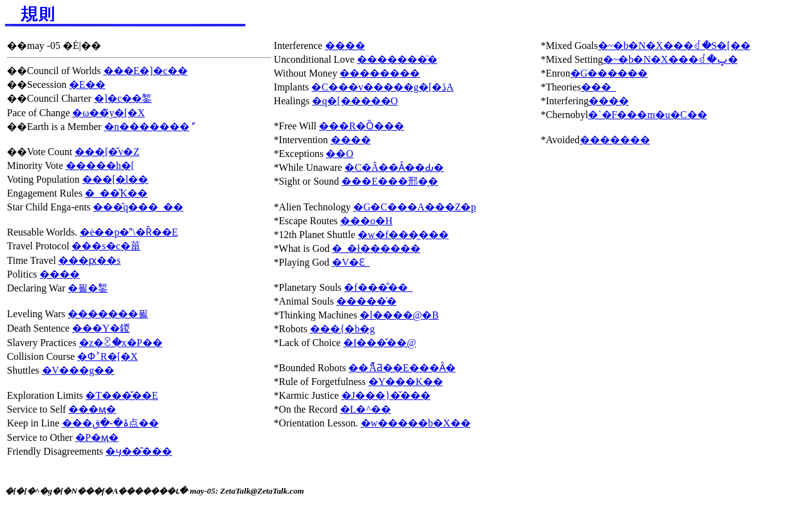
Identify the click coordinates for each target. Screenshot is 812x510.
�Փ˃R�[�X (108, 356)
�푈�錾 (88, 288)
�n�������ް (147, 127)
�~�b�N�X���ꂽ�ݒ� (670, 59)
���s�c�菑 (106, 246)
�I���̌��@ (380, 343)
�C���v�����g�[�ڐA (382, 87)
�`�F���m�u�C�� (647, 115)
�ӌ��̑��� (139, 451)
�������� (380, 73)
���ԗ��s (89, 260)
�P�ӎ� (97, 437)
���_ (599, 87)
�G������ (609, 73)
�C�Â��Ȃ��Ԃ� (394, 167)
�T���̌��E (122, 395)
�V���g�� (78, 370)
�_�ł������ (376, 248)
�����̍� (366, 301)
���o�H (366, 221)
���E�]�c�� (146, 71)
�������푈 (108, 314)
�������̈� (397, 59)
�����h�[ (100, 165)
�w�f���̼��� (403, 235)
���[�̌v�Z (107, 152)
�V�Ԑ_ (351, 262)
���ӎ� (92, 409)
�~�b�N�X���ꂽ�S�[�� (674, 46)
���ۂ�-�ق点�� (110, 423)
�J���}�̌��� (386, 395)
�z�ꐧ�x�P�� (121, 343)
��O (339, 154)
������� (615, 140)
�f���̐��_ (378, 287)
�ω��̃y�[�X (108, 113)
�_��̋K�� (116, 193)
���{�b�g (343, 329)
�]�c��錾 (123, 98)
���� (60, 274)
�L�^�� (366, 409)
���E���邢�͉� (390, 181)
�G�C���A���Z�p (415, 207)
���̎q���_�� (138, 207)
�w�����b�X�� (416, 423)
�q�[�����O (355, 101)
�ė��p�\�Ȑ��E (129, 232)
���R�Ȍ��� (361, 126)
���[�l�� (115, 179)
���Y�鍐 (101, 328)
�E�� (87, 84)
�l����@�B (399, 315)
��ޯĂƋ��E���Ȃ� (402, 368)
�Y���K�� (406, 382)
